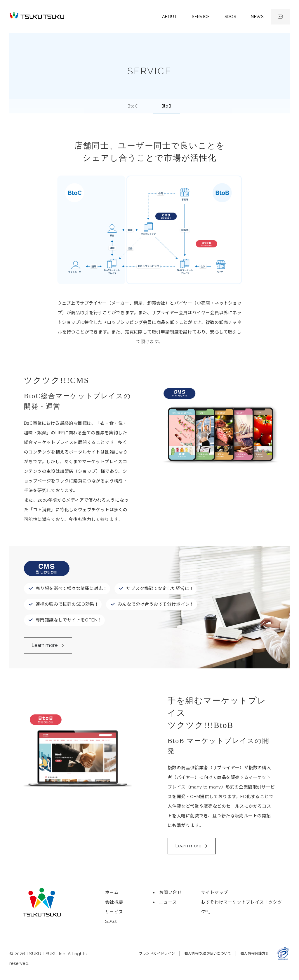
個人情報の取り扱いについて (208, 953)
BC (133, 106)
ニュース (168, 902)
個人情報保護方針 (255, 953)
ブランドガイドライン (157, 953)
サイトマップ (214, 893)
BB (166, 106)
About (170, 17)
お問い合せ (170, 893)
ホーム (112, 893)
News (257, 17)
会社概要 (114, 902)
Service (201, 17)
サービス (114, 912)
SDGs (230, 17)
